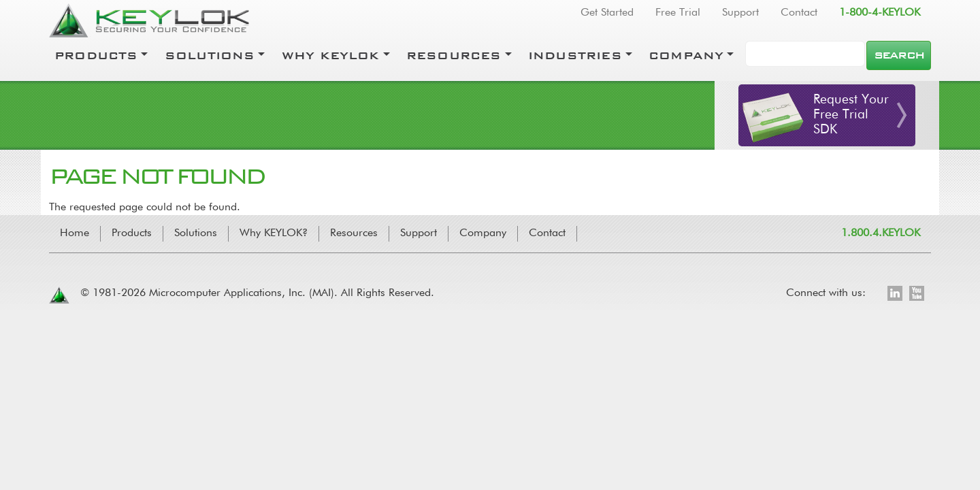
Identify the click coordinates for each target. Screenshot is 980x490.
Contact (799, 13)
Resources (454, 55)
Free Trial (678, 13)
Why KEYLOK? (274, 233)
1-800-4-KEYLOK (880, 13)
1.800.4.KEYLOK (881, 233)
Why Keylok (331, 55)
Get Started (607, 13)
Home (75, 233)
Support (740, 13)
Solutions (210, 55)
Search (899, 55)
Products (96, 55)
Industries (575, 55)
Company (686, 55)
